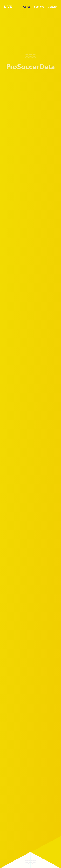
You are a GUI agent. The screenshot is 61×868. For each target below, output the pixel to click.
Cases (27, 7)
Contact (52, 7)
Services (39, 7)
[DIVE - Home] (8, 7)
